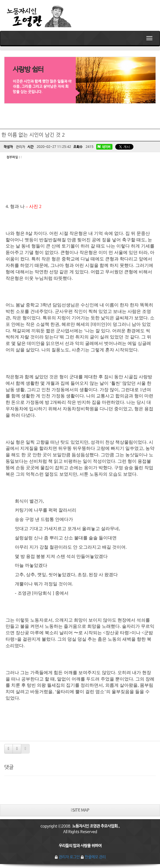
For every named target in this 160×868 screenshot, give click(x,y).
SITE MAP (80, 810)
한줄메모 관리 (93, 857)
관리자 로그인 (68, 857)
